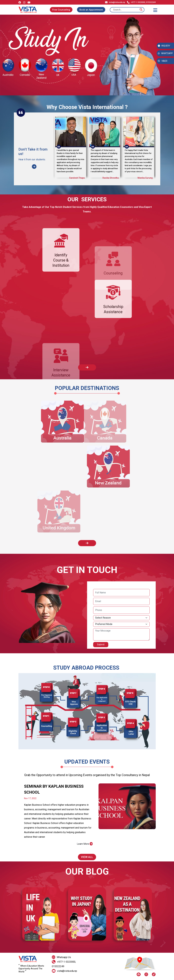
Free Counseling (61, 10)
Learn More (85, 850)
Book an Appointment (91, 10)
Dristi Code (66, 978)
